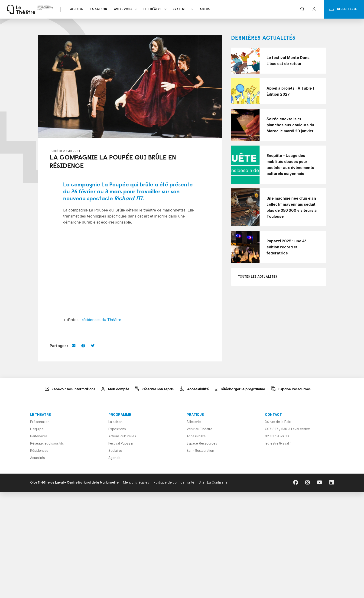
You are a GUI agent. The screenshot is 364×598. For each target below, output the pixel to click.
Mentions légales (136, 482)
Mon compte (116, 389)
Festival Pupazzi (121, 443)
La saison (115, 422)
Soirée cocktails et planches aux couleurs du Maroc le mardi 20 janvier (290, 125)
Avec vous (123, 9)
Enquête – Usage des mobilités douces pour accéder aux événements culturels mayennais (290, 165)
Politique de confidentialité (174, 482)
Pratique (181, 9)
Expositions (117, 429)
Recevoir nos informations (71, 389)
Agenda (77, 9)
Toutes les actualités (258, 277)
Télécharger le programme (241, 389)
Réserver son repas (155, 389)
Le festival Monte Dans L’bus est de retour (288, 61)
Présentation (40, 422)
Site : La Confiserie (213, 482)
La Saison (99, 9)
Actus (205, 9)
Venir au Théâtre (200, 429)
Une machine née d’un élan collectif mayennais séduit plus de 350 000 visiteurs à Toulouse (292, 207)
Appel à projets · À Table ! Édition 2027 (290, 91)
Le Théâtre (153, 9)
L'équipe (37, 429)
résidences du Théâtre (101, 320)
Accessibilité (195, 389)
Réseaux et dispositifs (47, 443)
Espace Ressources (292, 389)
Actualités (37, 458)
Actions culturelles (122, 436)
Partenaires (39, 436)
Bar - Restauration (200, 450)
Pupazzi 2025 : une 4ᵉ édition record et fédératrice (286, 247)
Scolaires (115, 450)
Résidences (39, 450)
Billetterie (343, 9)
